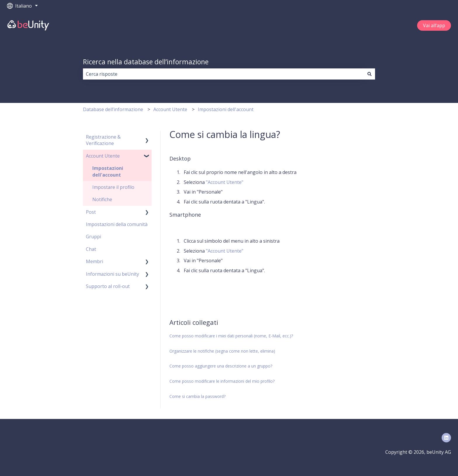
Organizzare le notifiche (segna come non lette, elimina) (222, 351)
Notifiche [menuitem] (102, 199)
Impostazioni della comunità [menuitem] (117, 224)
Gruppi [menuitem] (93, 237)
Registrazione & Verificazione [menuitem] (103, 140)
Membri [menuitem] (94, 261)
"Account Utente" (225, 182)
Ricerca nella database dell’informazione (146, 62)
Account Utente (170, 109)
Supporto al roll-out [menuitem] (108, 286)
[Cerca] (369, 74)
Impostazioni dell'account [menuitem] (108, 171)
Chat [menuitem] (91, 249)
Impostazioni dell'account (226, 109)
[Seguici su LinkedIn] (446, 438)
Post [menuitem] (91, 212)
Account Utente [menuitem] (103, 156)
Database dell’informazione (113, 109)
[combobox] (223, 74)
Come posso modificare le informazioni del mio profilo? (222, 381)
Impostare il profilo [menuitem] (113, 187)
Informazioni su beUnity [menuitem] (112, 274)
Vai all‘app (434, 25)
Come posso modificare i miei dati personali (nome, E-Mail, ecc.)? (231, 336)
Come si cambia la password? (197, 396)
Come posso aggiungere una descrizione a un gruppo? (221, 366)
